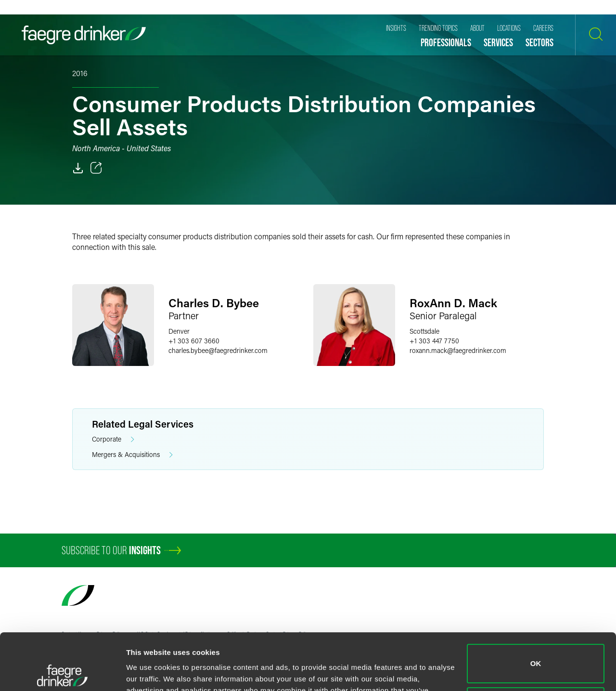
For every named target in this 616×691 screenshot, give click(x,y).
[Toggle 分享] (96, 168)
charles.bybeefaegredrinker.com (218, 350)
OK (536, 607)
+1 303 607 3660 (194, 341)
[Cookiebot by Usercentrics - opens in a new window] (62, 672)
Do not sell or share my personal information (536, 650)
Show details (148, 672)
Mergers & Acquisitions (132, 455)
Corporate (113, 439)
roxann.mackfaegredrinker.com (458, 350)
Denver (179, 331)
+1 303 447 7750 (434, 341)
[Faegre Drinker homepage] (84, 35)
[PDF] (78, 168)
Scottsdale (424, 331)
